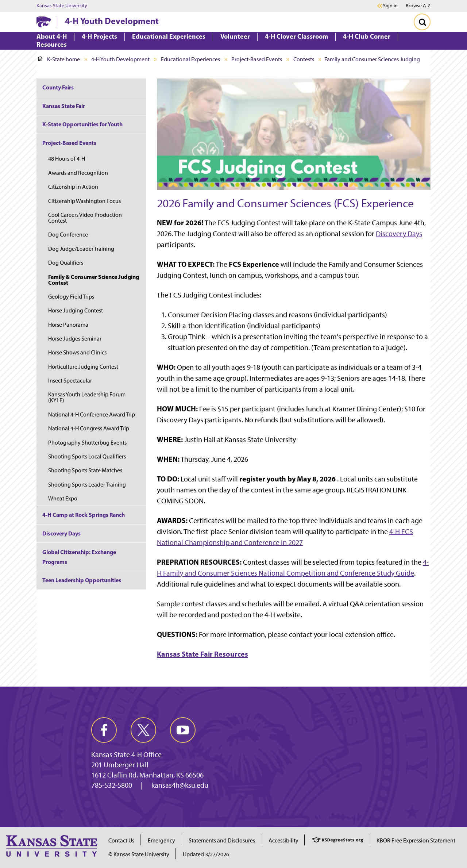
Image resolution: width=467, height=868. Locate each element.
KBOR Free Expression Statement (416, 840)
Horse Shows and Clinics (77, 352)
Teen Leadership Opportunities (82, 580)
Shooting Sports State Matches (85, 470)
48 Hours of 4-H (67, 159)
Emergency (161, 840)
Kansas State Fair (64, 106)
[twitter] (143, 730)
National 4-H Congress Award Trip (89, 428)
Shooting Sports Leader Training (87, 485)
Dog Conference (68, 235)
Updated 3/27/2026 (206, 854)
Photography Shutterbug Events (87, 443)
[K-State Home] (44, 22)
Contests (304, 59)
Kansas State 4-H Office (126, 754)
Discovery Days (399, 234)
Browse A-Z (418, 6)
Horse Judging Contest (76, 310)
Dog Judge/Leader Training (81, 249)
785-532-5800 (112, 785)
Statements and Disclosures (222, 840)
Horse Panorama (68, 325)
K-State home (59, 59)
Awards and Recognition (78, 173)
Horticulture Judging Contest (83, 367)
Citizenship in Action (73, 187)
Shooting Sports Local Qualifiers (87, 456)
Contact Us (121, 840)
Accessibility (283, 840)
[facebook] (104, 730)
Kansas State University (62, 6)
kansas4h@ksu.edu (180, 785)
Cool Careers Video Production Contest (85, 218)
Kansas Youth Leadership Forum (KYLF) (87, 397)
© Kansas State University (139, 854)
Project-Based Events (257, 59)
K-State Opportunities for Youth (82, 124)
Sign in (390, 6)
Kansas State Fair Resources (202, 654)
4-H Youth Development (112, 21)
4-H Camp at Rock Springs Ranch (84, 515)
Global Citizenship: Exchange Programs (79, 557)
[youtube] (183, 730)
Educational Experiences (190, 59)
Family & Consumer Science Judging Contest (94, 280)
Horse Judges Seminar (75, 339)
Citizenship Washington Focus (84, 201)
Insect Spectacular (70, 381)
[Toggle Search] (422, 22)
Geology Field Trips (71, 297)
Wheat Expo (63, 498)
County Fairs (58, 87)
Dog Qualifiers (66, 263)
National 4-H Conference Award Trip (92, 414)
